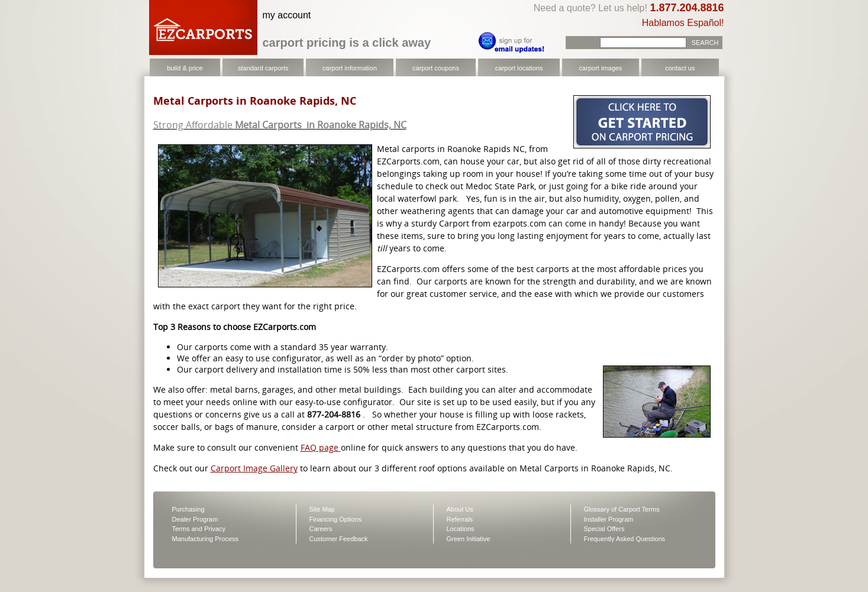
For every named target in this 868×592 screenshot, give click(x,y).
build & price (185, 68)
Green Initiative (469, 539)
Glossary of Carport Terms (622, 509)
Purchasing (188, 509)
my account (287, 15)
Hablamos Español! (683, 23)
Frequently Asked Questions (625, 539)
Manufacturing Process (206, 539)
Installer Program (609, 519)
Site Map (322, 509)
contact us (680, 68)
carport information (350, 68)
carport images (601, 68)
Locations (461, 529)
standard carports (263, 68)
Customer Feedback (339, 539)
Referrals (460, 519)
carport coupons (436, 68)
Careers (321, 529)
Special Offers (604, 529)
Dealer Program (195, 519)
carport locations (519, 68)
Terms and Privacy (199, 529)
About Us (460, 509)
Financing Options (336, 519)
